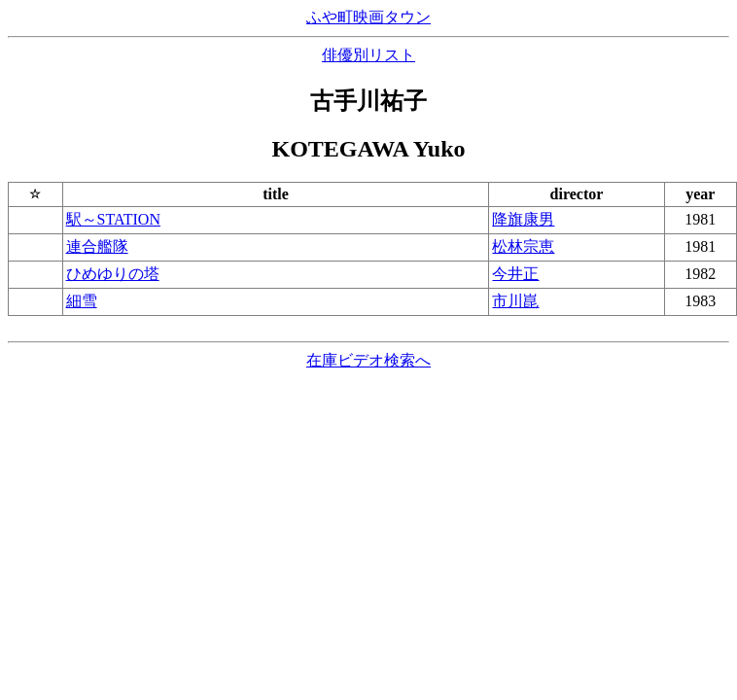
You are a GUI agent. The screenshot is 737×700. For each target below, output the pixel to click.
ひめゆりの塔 (113, 274)
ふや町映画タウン (368, 17)
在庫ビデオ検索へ (368, 360)
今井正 (515, 274)
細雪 (82, 301)
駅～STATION (113, 219)
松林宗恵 (523, 246)
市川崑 (515, 301)
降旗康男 (523, 219)
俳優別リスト (368, 55)
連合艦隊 (97, 246)
